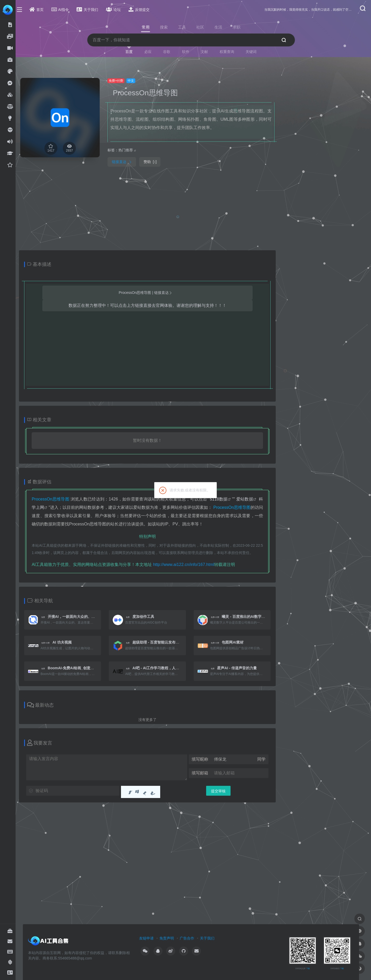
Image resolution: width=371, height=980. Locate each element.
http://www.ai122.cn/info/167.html (187, 565)
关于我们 (210, 938)
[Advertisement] (321, 156)
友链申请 (150, 938)
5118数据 (222, 499)
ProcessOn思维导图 (148, 93)
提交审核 (221, 791)
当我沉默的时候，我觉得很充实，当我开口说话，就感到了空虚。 (309, 10)
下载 (311, 968)
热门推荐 (129, 150)
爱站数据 (248, 499)
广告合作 (190, 938)
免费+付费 (119, 81)
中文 (134, 81)
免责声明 (170, 938)
